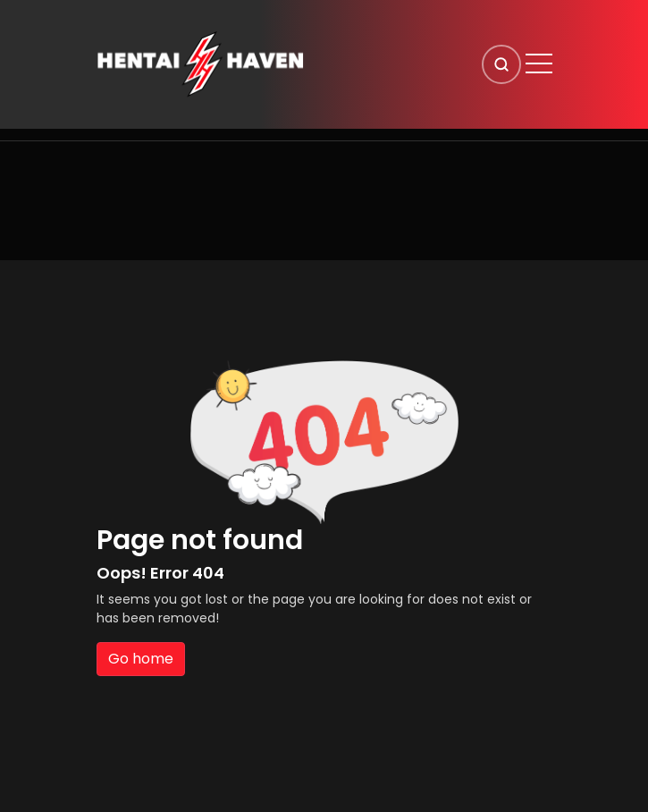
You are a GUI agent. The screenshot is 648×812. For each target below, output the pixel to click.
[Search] (501, 64)
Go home (141, 659)
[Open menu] (539, 63)
